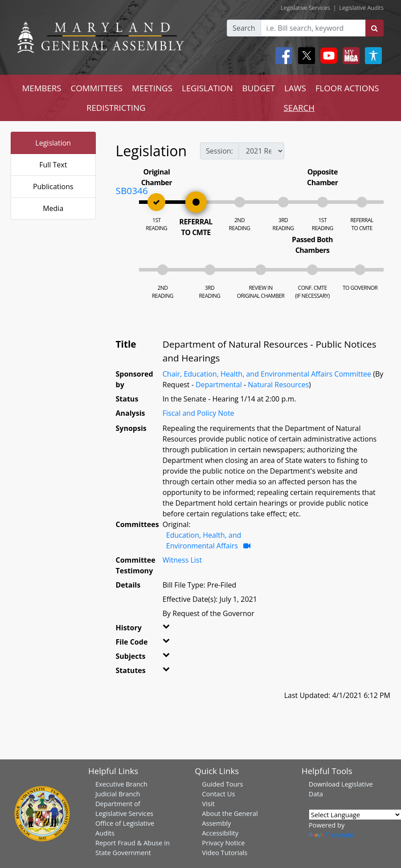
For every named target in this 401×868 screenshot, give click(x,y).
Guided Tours (222, 784)
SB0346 (132, 191)
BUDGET (259, 88)
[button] (168, 629)
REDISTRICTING (116, 107)
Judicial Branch (118, 794)
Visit (208, 803)
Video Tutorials (225, 852)
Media (53, 208)
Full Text (53, 165)
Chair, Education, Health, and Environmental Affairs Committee (267, 374)
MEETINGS (152, 88)
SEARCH (299, 107)
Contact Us (218, 794)
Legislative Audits (361, 8)
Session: (219, 151)
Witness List (182, 560)
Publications (53, 187)
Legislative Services (305, 8)
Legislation (53, 143)
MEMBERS (41, 88)
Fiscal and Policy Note (198, 413)
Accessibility (220, 833)
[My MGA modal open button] (349, 56)
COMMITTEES (97, 88)
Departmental (219, 385)
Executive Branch (121, 784)
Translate (331, 835)
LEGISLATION (207, 88)
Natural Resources (278, 385)
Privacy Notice (223, 843)
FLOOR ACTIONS (347, 88)
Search (244, 28)
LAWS (295, 88)
